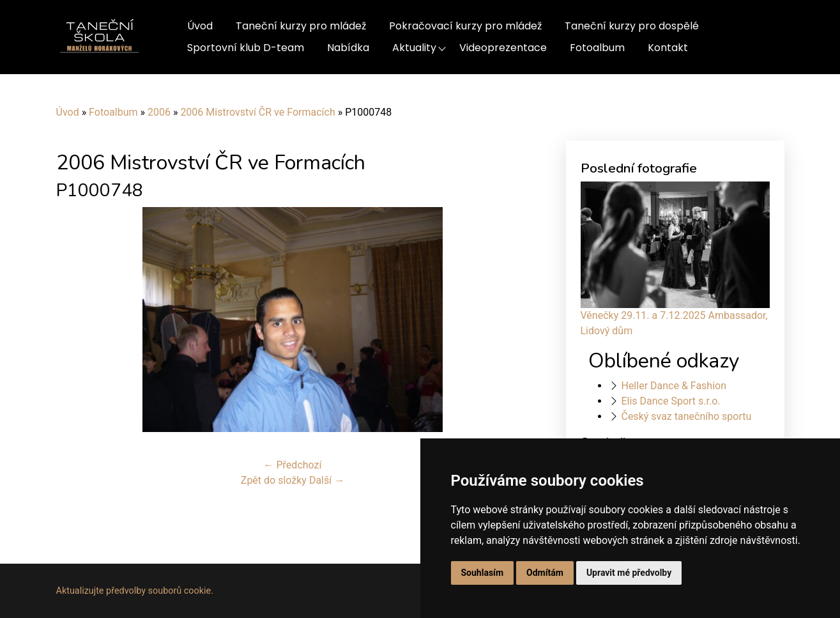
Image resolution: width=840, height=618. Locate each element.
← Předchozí (293, 465)
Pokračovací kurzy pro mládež (465, 26)
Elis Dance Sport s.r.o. (670, 401)
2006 (159, 112)
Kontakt (668, 48)
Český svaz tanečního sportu (686, 416)
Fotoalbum (597, 48)
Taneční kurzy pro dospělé (632, 26)
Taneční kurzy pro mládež (301, 26)
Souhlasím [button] (483, 573)
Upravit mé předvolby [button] (629, 573)
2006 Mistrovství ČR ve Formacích (257, 112)
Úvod (200, 26)
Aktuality (414, 48)
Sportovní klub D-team (246, 48)
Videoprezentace (503, 48)
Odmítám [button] (545, 573)
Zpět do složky (274, 480)
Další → (327, 480)
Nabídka (348, 48)
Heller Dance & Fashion (674, 386)
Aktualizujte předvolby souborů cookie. (135, 591)
